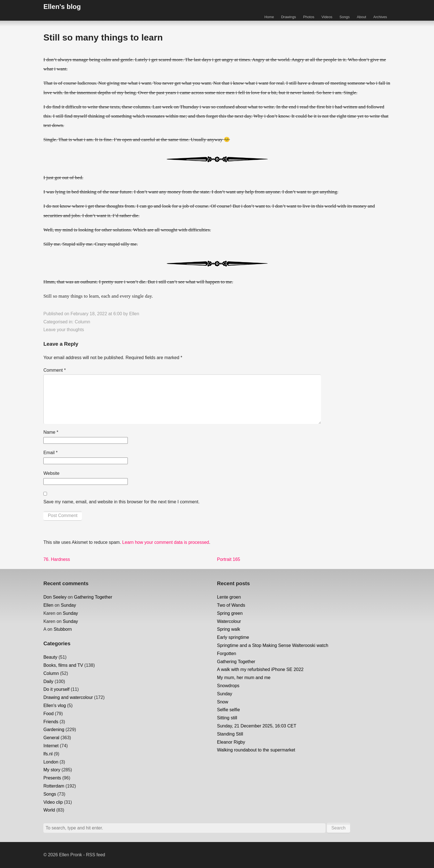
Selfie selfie (228, 710)
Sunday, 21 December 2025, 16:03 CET (257, 726)
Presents (52, 778)
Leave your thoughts (64, 330)
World (49, 810)
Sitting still (227, 718)
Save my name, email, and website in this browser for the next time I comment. (121, 502)
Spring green (230, 613)
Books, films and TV (63, 665)
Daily (48, 681)
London (51, 762)
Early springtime (233, 637)
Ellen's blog (62, 7)
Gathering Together (93, 597)
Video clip (53, 802)
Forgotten (227, 654)
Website (51, 473)
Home (269, 17)
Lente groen (229, 597)
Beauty (50, 657)
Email (50, 453)
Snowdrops (228, 686)
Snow (223, 702)
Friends (51, 722)
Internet (51, 746)
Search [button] (339, 828)
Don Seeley (55, 597)
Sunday (68, 605)
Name (51, 432)
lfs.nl (48, 754)
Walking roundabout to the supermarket (256, 750)
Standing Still (230, 734)
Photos (309, 17)
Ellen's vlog (55, 705)
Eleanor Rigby (231, 742)
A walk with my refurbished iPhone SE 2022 (260, 669)
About (361, 17)
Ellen (134, 314)
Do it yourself (56, 689)
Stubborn (63, 629)
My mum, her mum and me (244, 678)
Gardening (54, 730)
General (51, 738)
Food (48, 714)
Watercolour (229, 621)
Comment (55, 370)
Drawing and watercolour (68, 697)
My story (52, 770)
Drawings (288, 17)
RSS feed (96, 855)
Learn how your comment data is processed (166, 542)
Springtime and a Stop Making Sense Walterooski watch (273, 645)
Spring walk (229, 629)
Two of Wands (231, 605)
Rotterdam (54, 786)
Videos (327, 17)
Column (82, 322)
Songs (345, 17)
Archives (380, 17)
